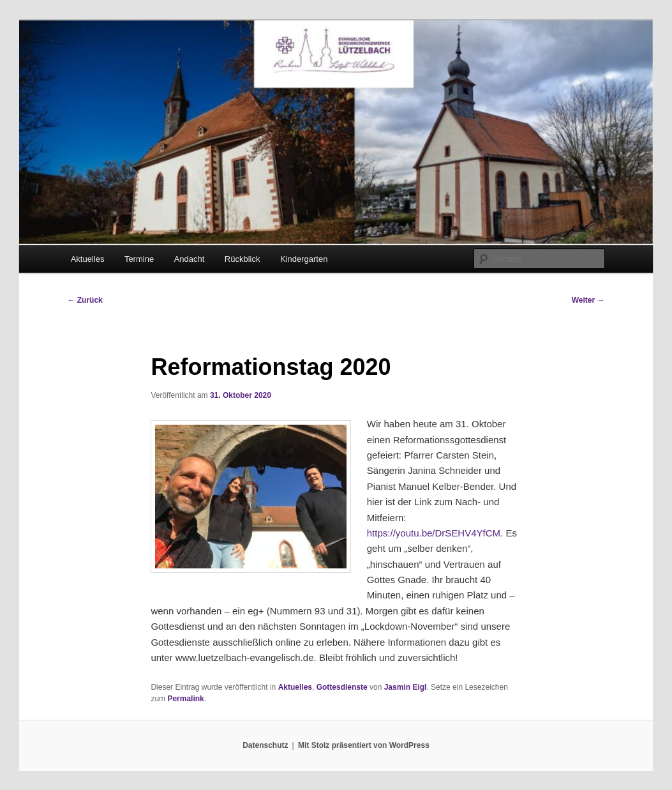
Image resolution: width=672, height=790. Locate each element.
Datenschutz (265, 745)
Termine (139, 259)
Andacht (190, 259)
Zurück (85, 300)
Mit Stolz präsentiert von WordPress (364, 745)
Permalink (185, 699)
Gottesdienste (342, 687)
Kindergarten (304, 259)
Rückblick (243, 259)
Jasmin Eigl (406, 687)
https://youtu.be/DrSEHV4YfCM (434, 533)
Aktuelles (88, 259)
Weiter (588, 300)
